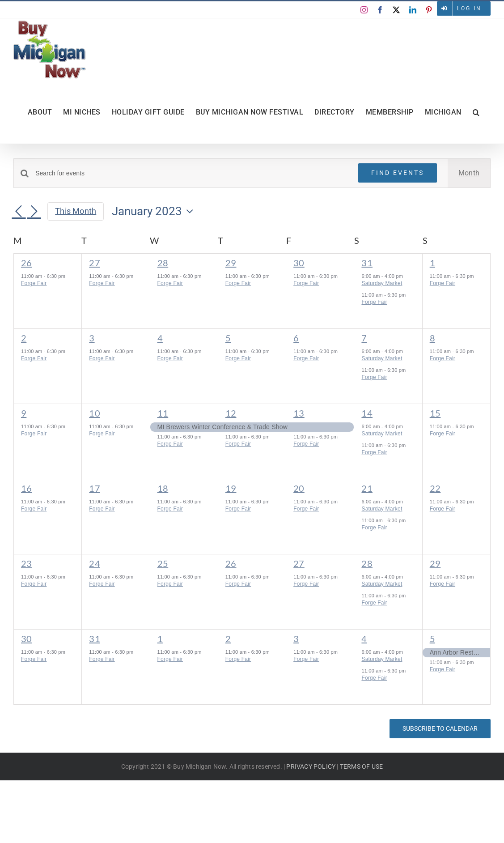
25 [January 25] (163, 563)
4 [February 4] (364, 639)
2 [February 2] (228, 639)
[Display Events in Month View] (469, 173)
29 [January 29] (435, 563)
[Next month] (34, 212)
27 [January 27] (299, 563)
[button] (476, 112)
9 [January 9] (24, 413)
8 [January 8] (432, 338)
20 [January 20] (299, 488)
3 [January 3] (92, 338)
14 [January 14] (367, 413)
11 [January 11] (163, 413)
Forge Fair (34, 283)
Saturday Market (382, 283)
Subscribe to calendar (440, 728)
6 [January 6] (296, 338)
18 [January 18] (163, 488)
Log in (469, 9)
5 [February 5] (432, 639)
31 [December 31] (367, 263)
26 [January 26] (231, 563)
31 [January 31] (95, 639)
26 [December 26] (27, 263)
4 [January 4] (160, 338)
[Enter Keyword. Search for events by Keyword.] (191, 173)
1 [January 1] (432, 263)
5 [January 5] (228, 338)
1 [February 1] (160, 639)
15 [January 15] (435, 413)
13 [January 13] (299, 413)
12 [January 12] (231, 413)
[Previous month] (19, 212)
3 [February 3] (296, 639)
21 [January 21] (367, 488)
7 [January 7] (364, 338)
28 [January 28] (367, 563)
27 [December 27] (95, 263)
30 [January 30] (27, 639)
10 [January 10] (95, 413)
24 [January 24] (95, 563)
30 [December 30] (299, 263)
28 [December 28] (163, 263)
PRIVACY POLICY (311, 766)
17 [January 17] (95, 488)
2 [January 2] (24, 338)
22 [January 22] (435, 488)
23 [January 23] (27, 563)
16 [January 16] (27, 488)
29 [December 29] (231, 263)
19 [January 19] (231, 488)
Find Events (398, 173)
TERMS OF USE (361, 766)
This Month (76, 211)
